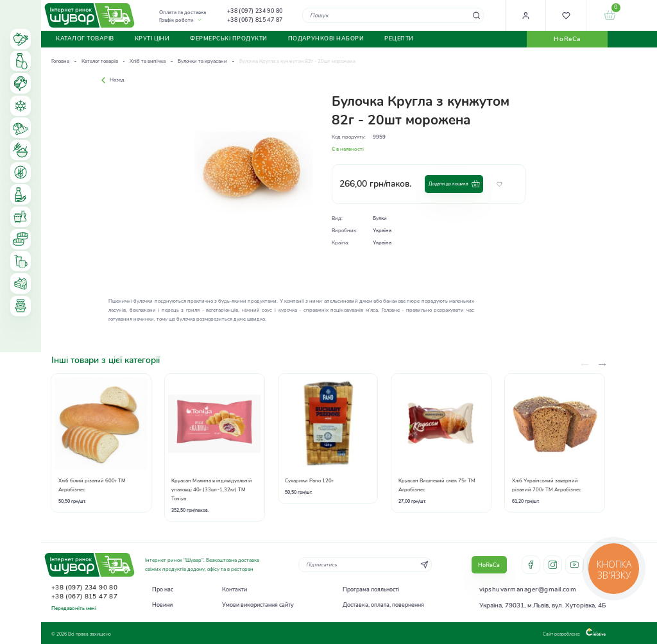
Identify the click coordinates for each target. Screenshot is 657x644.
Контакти (235, 589)
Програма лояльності (371, 589)
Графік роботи (176, 20)
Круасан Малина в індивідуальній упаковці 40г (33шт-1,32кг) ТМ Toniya (212, 490)
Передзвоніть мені (74, 608)
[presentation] (602, 365)
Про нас (163, 589)
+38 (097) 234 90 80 (255, 11)
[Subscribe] (424, 565)
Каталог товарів (100, 61)
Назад (111, 80)
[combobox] (393, 15)
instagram (553, 565)
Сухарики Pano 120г (309, 481)
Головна (60, 61)
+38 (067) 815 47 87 (255, 20)
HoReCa (567, 39)
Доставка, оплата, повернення (383, 605)
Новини (162, 605)
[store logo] (90, 15)
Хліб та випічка (148, 61)
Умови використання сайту (258, 605)
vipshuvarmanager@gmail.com (528, 589)
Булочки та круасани (202, 61)
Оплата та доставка (183, 13)
